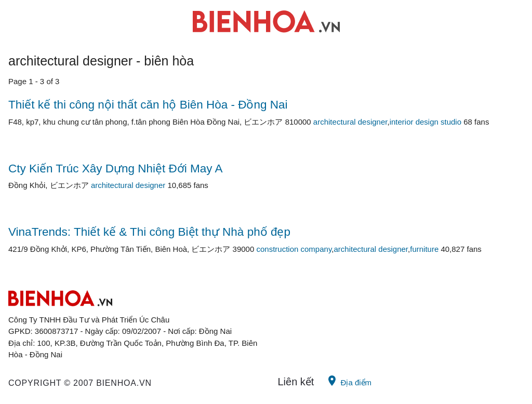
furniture (424, 249)
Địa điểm (349, 381)
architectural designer (350, 122)
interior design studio (425, 122)
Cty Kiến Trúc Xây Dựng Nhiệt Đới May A (116, 169)
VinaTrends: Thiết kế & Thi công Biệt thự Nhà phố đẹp (149, 232)
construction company (294, 249)
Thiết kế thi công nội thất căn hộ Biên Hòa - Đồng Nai (148, 105)
